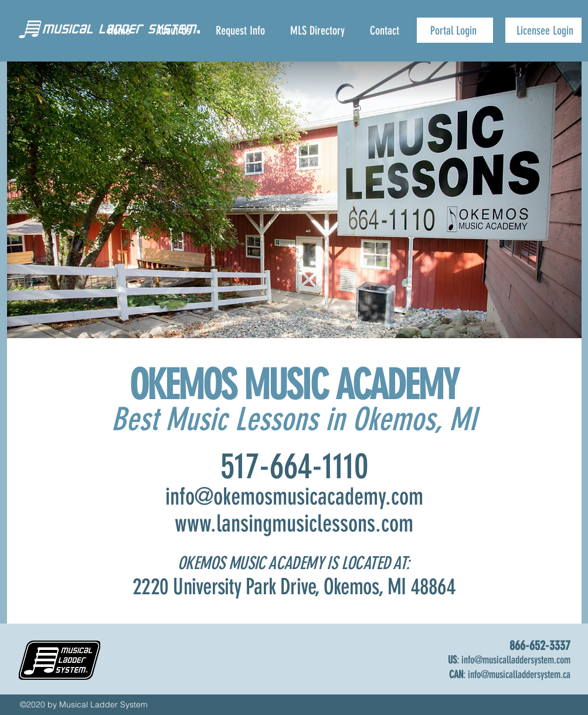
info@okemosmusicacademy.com (294, 497)
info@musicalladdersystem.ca (519, 675)
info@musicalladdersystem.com (516, 660)
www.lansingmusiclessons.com (294, 524)
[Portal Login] (455, 30)
